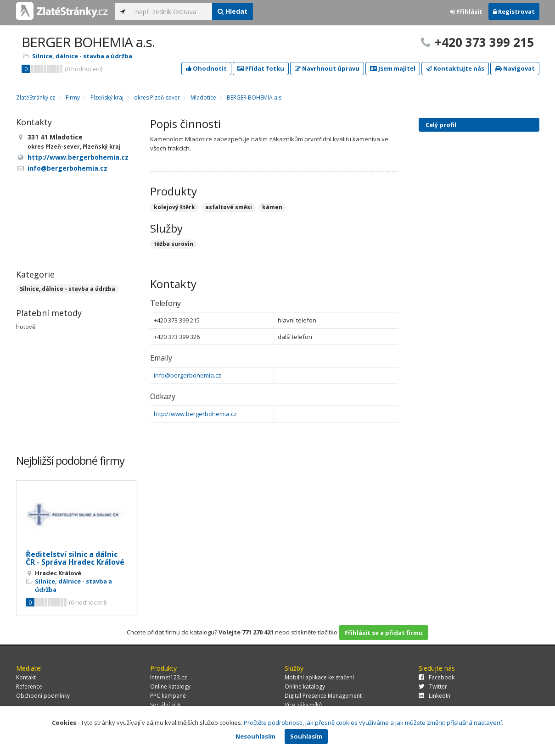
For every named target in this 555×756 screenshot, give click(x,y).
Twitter (433, 687)
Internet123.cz (168, 677)
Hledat (233, 11)
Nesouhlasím (255, 736)
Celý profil (441, 125)
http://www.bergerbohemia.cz (195, 414)
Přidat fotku (261, 68)
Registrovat (514, 11)
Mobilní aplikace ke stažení (319, 677)
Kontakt (26, 677)
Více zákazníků (303, 705)
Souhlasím (306, 736)
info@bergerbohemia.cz (188, 375)
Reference (29, 687)
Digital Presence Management (323, 696)
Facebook (437, 677)
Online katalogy (170, 687)
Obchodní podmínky (43, 696)
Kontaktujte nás (455, 68)
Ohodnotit (206, 68)
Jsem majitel (393, 68)
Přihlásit (466, 11)
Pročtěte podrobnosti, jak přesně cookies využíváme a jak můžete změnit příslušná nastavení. (373, 723)
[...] (171, 11)
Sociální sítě (165, 705)
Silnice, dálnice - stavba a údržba (82, 56)
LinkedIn (434, 696)
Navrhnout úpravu (327, 68)
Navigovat (515, 68)
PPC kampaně (168, 696)
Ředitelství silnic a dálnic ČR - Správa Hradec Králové (75, 558)
